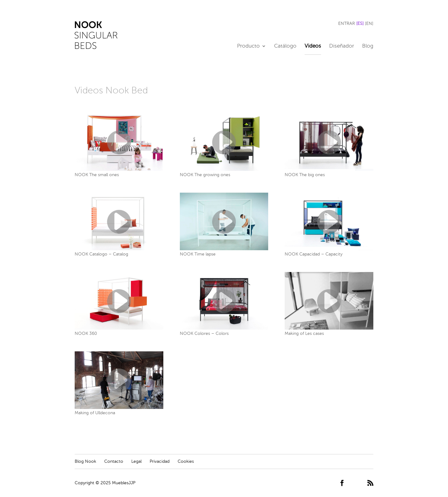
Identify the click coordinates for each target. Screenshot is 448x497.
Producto (248, 46)
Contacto (114, 461)
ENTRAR (347, 23)
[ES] (360, 23)
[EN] (369, 23)
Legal (136, 461)
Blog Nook (85, 461)
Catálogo (285, 46)
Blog (368, 46)
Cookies (186, 461)
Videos (313, 46)
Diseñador (342, 46)
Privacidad (160, 461)
